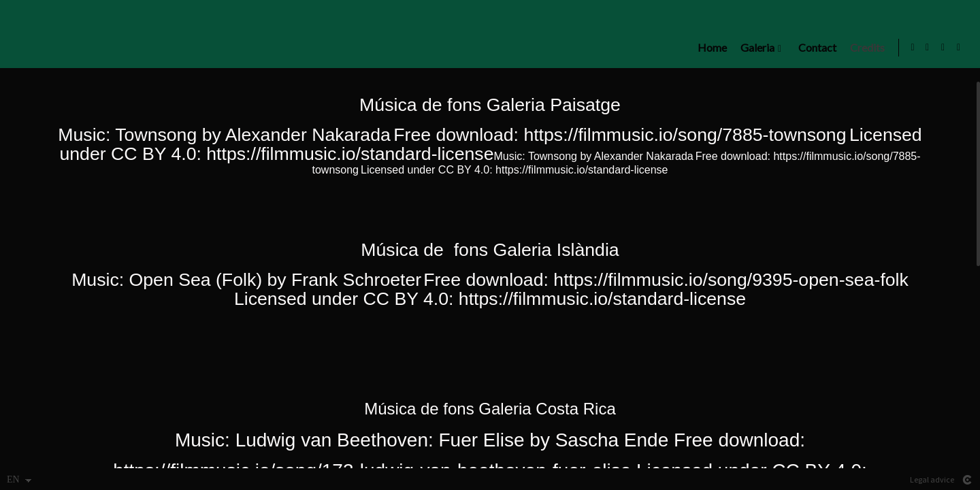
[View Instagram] (928, 48)
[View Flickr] (959, 48)
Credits (864, 48)
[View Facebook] (943, 48)
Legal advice (932, 479)
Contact (814, 48)
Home (709, 48)
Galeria (754, 48)
